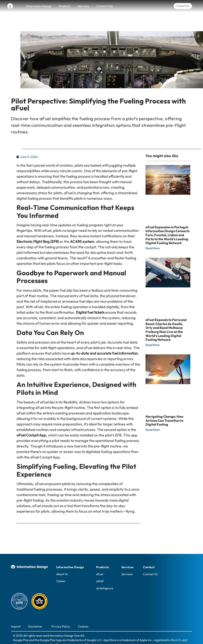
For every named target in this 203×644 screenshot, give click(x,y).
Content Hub (105, 6)
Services (83, 6)
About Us (62, 564)
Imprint (16, 616)
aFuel (100, 564)
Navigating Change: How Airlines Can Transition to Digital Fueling (164, 411)
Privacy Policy (61, 616)
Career (61, 571)
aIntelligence (105, 578)
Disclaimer (35, 616)
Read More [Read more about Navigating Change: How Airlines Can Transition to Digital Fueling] (153, 420)
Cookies (83, 616)
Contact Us (150, 564)
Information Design (39, 6)
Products (65, 6)
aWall (100, 571)
